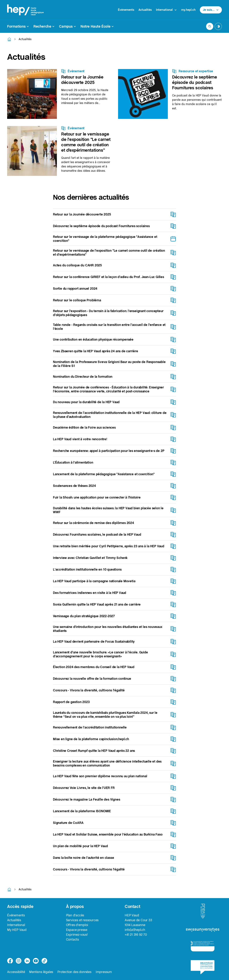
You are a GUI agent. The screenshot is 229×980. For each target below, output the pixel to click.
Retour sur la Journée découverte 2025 (82, 80)
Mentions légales (41, 972)
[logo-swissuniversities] (203, 930)
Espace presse (77, 930)
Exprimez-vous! (77, 935)
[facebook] (10, 961)
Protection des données (74, 972)
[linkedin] (27, 961)
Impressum (104, 972)
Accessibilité (16, 972)
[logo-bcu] (203, 967)
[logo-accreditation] (203, 946)
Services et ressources (82, 920)
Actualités (145, 10)
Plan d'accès (75, 915)
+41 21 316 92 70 (136, 935)
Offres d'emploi (77, 925)
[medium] (36, 961)
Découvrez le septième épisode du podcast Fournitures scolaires (195, 82)
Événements (126, 10)
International (16, 925)
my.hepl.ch (188, 10)
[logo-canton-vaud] (203, 912)
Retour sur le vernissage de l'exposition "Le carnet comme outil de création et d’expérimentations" (86, 142)
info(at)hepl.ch (135, 930)
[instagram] (19, 961)
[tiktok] (44, 961)
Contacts (72, 939)
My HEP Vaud (17, 930)
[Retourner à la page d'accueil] (9, 39)
